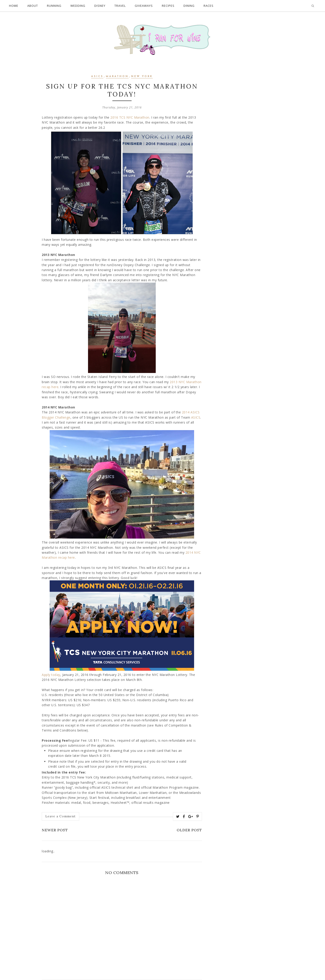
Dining (189, 6)
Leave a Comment (60, 816)
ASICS (196, 417)
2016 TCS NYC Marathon (130, 117)
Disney (100, 6)
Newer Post (55, 830)
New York (142, 76)
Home (14, 6)
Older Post (189, 830)
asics (97, 76)
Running (54, 6)
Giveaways (144, 6)
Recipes (168, 6)
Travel (120, 6)
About (33, 6)
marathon (117, 76)
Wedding (78, 6)
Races (209, 6)
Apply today (51, 675)
